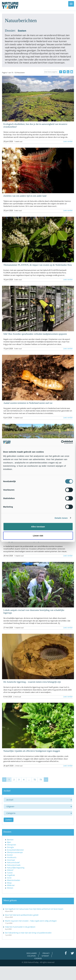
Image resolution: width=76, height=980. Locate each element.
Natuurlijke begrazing (16, 868)
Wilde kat (11, 885)
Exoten (10, 855)
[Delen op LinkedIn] (68, 72)
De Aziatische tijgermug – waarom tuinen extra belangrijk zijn (32, 682)
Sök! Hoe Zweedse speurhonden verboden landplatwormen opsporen (35, 334)
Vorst (9, 878)
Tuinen (10, 873)
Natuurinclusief (13, 862)
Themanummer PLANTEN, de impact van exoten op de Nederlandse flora (38, 265)
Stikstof (10, 870)
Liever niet (38, 535)
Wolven (10, 888)
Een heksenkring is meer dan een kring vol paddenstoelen (28, 933)
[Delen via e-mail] (72, 72)
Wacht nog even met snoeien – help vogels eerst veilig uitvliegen (31, 921)
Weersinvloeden (14, 880)
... (29, 780)
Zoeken (9, 820)
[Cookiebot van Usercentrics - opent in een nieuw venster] (61, 442)
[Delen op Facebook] (61, 72)
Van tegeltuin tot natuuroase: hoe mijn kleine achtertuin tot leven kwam (34, 909)
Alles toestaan (38, 527)
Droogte (10, 847)
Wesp (9, 883)
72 (35, 780)
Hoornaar (11, 860)
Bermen (10, 840)
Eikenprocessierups (15, 852)
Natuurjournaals (14, 865)
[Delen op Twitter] (64, 72)
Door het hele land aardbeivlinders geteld (22, 915)
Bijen (9, 842)
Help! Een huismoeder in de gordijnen (20, 927)
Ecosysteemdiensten (15, 850)
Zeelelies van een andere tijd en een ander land (25, 196)
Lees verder (68, 141)
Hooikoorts (12, 857)
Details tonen (61, 518)
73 (41, 780)
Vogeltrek (11, 875)
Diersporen (12, 845)
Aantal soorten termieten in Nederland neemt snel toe (28, 403)
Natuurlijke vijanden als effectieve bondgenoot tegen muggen (32, 751)
